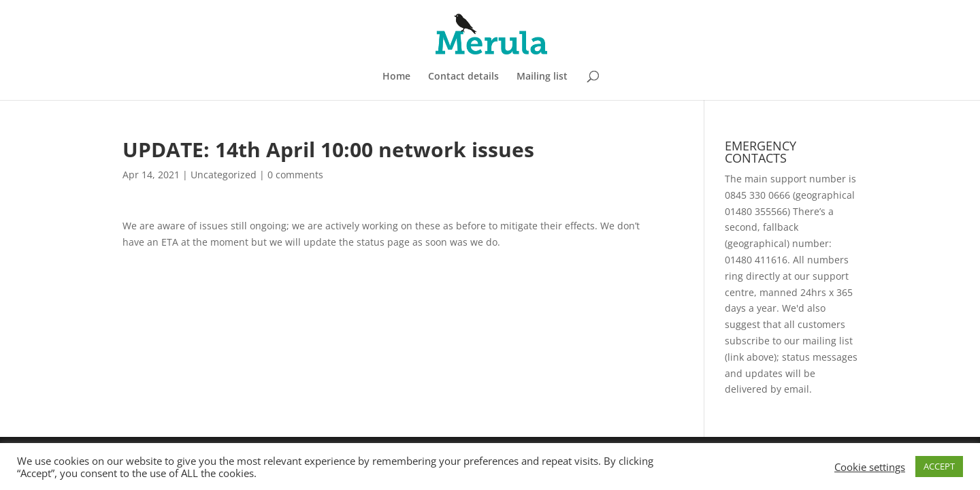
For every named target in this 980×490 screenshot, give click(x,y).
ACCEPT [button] (939, 466)
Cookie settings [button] (870, 467)
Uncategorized (224, 175)
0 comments (295, 175)
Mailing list (542, 77)
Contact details (463, 77)
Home (396, 77)
